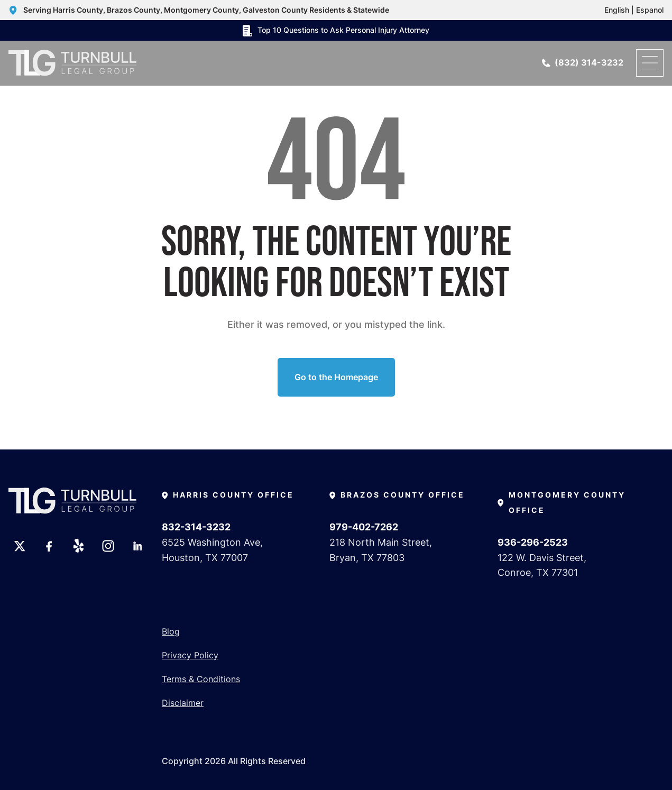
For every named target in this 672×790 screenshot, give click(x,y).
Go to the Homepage (336, 377)
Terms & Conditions (201, 679)
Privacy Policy (190, 655)
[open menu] (650, 63)
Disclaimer (183, 703)
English (617, 10)
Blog (171, 631)
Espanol (650, 10)
